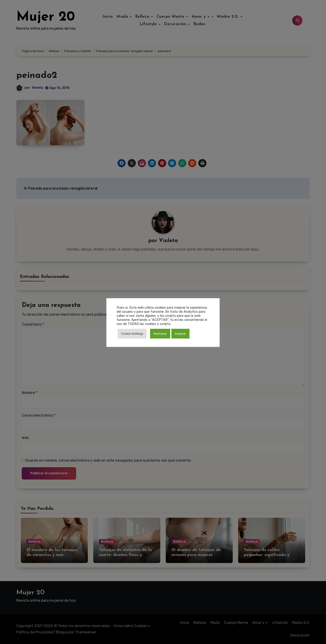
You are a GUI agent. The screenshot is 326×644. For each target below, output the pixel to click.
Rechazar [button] (160, 334)
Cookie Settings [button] (132, 334)
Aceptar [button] (180, 334)
